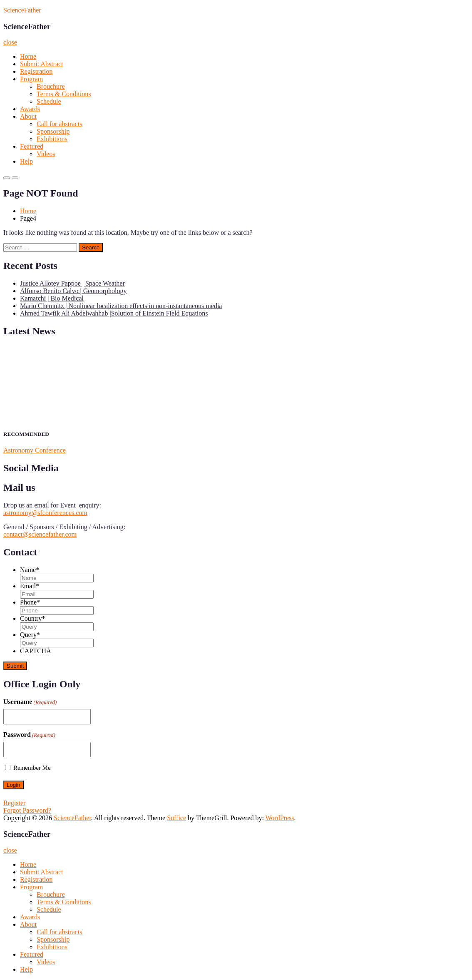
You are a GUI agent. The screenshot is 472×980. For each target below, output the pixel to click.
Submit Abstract (42, 64)
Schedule (49, 101)
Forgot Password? (27, 810)
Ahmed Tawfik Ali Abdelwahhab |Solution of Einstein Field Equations (114, 313)
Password (29, 735)
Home (28, 56)
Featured (32, 146)
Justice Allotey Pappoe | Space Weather (72, 283)
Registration (36, 71)
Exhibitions (52, 139)
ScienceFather (22, 10)
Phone (30, 602)
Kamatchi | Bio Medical (52, 298)
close (10, 42)
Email (30, 586)
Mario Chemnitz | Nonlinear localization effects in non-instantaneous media (121, 306)
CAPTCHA (36, 651)
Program (31, 79)
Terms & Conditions (64, 94)
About (28, 116)
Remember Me (32, 768)
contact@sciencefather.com (40, 534)
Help (26, 161)
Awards (30, 109)
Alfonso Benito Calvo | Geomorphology (73, 291)
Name (30, 570)
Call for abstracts (59, 124)
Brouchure (51, 86)
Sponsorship (53, 131)
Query (30, 635)
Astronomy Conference (35, 450)
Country (32, 618)
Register (14, 803)
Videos (46, 154)
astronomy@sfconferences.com (45, 513)
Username (30, 702)
